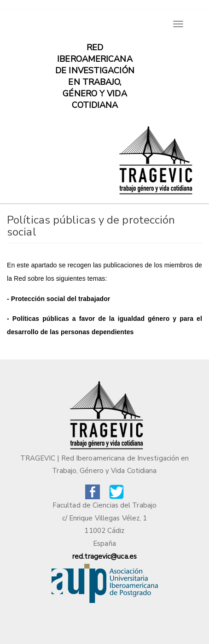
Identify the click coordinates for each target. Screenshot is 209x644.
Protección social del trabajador (61, 299)
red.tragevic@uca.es (104, 556)
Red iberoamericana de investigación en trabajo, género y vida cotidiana (95, 52)
